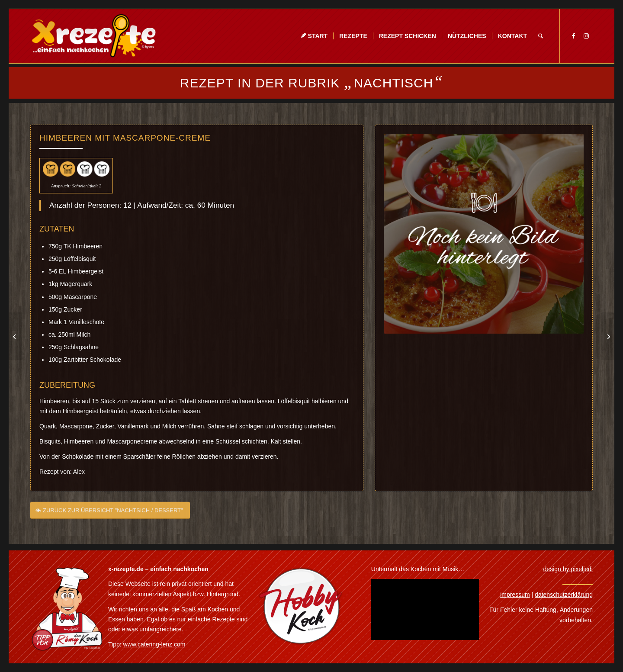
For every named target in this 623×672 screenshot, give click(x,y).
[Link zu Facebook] (573, 36)
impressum (515, 595)
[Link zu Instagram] (586, 36)
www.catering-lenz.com (154, 644)
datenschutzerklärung (564, 595)
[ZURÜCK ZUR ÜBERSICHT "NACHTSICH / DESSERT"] (110, 513)
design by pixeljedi (568, 569)
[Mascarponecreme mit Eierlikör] (15, 336)
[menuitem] (314, 36)
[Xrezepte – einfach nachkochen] (94, 36)
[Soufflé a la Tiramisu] (608, 336)
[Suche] (541, 36)
